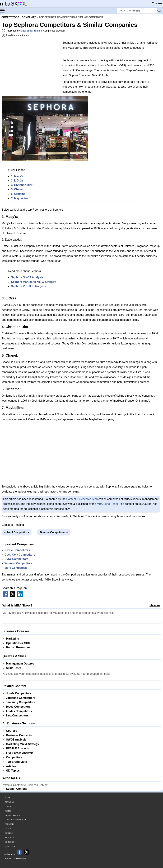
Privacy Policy (12, 815)
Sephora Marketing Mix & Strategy (34, 282)
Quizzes (9, 833)
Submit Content (16, 789)
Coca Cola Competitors (20, 555)
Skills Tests (14, 668)
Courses (157, 3)
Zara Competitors (17, 716)
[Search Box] (137, 11)
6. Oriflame (18, 194)
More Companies (16, 568)
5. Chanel (17, 189)
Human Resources (18, 647)
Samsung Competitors (20, 702)
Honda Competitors (18, 693)
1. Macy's (17, 176)
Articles (11, 766)
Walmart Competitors (18, 563)
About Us (155, 605)
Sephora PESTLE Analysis (28, 286)
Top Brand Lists (17, 762)
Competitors (14, 757)
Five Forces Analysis (20, 753)
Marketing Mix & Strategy (23, 744)
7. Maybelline (20, 198)
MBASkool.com (20, 859)
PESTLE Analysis (17, 748)
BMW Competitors (17, 559)
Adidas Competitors (19, 711)
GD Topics (13, 771)
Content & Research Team (82, 499)
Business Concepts (19, 735)
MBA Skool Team (30, 31)
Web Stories (11, 846)
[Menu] (4, 10)
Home (7, 798)
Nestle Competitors (17, 550)
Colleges (10, 824)
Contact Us (11, 806)
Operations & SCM (18, 643)
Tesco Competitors (18, 707)
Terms (8, 811)
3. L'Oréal (17, 181)
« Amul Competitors (17, 532)
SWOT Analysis (16, 740)
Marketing (13, 639)
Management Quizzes (20, 664)
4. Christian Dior (22, 185)
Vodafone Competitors (20, 698)
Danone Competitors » (54, 532)
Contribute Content (15, 820)
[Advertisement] (31, 65)
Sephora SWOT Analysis (27, 277)
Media (8, 829)
